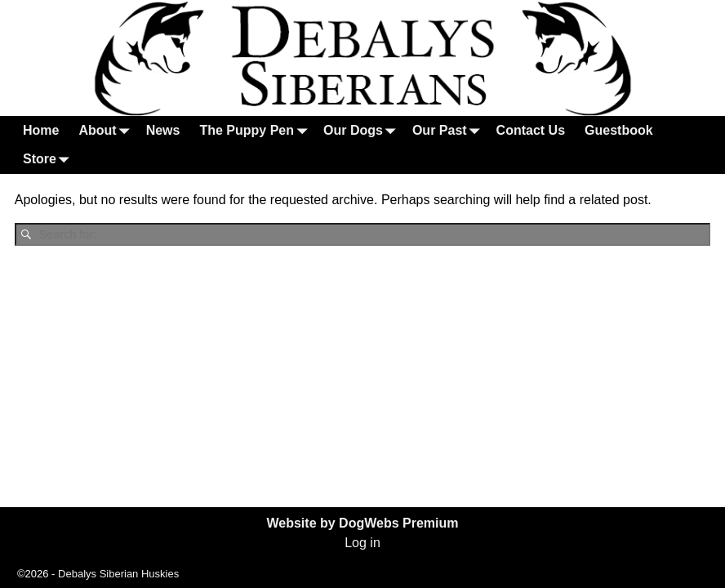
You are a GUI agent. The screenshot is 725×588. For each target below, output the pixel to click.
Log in (362, 543)
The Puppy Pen (256, 130)
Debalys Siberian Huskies (118, 574)
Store (49, 160)
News (163, 130)
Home (41, 130)
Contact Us (531, 130)
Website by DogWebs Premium (362, 523)
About (107, 130)
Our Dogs (363, 130)
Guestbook (619, 130)
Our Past (449, 130)
